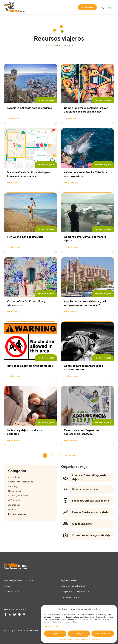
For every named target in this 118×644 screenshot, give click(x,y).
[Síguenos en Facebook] (5, 615)
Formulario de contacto (16, 609)
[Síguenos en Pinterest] (19, 615)
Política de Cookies (65, 639)
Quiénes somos (12, 591)
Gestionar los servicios (53, 626)
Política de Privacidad (82, 639)
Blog (54, 45)
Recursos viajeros (46, 100)
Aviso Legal (96, 639)
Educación (16, 500)
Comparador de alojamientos (75, 591)
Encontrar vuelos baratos (73, 586)
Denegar (79, 633)
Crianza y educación (18, 495)
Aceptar (55, 633)
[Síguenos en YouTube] (24, 615)
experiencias (14, 505)
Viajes (7, 586)
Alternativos (14, 477)
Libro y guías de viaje (70, 597)
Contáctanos (87, 7)
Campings (13, 486)
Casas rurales (15, 491)
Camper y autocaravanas (21, 482)
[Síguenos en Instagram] (10, 615)
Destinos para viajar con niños (19, 580)
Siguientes (70, 455)
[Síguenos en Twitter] (15, 615)
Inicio (47, 45)
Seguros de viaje (68, 580)
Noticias (12, 509)
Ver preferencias (103, 633)
